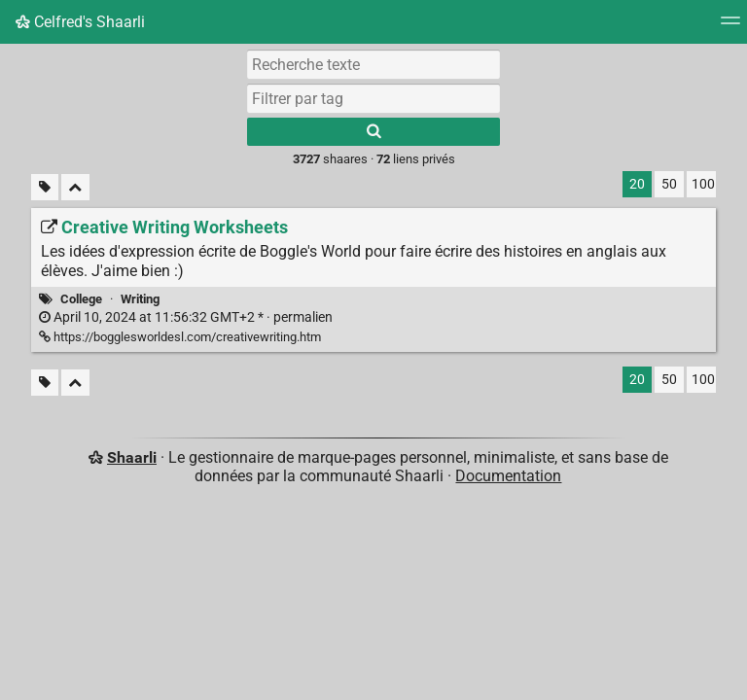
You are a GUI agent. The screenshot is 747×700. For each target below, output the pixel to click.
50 (669, 184)
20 (637, 184)
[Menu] (730, 27)
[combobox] (373, 98)
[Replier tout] (75, 187)
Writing (140, 299)
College (81, 299)
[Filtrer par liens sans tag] (45, 187)
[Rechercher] (373, 132)
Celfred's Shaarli (80, 22)
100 (703, 184)
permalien (186, 317)
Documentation (508, 476)
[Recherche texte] (373, 64)
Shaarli (132, 457)
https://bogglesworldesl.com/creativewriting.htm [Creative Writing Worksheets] (180, 337)
